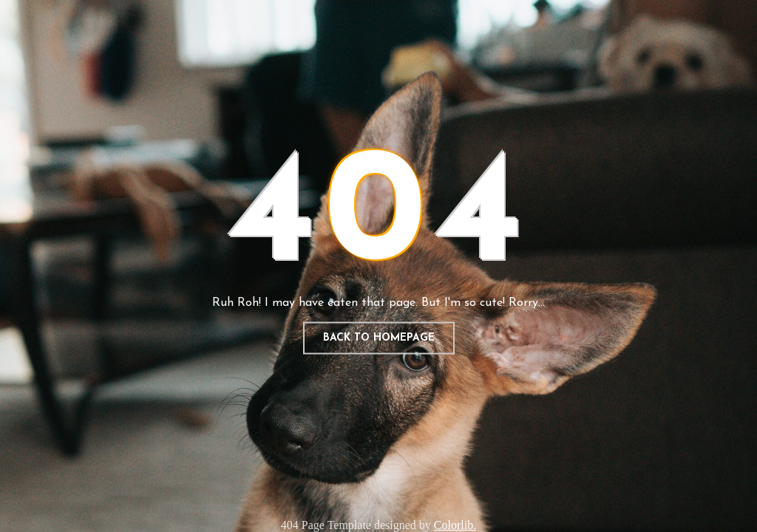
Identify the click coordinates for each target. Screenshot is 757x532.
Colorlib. (455, 525)
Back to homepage (379, 338)
